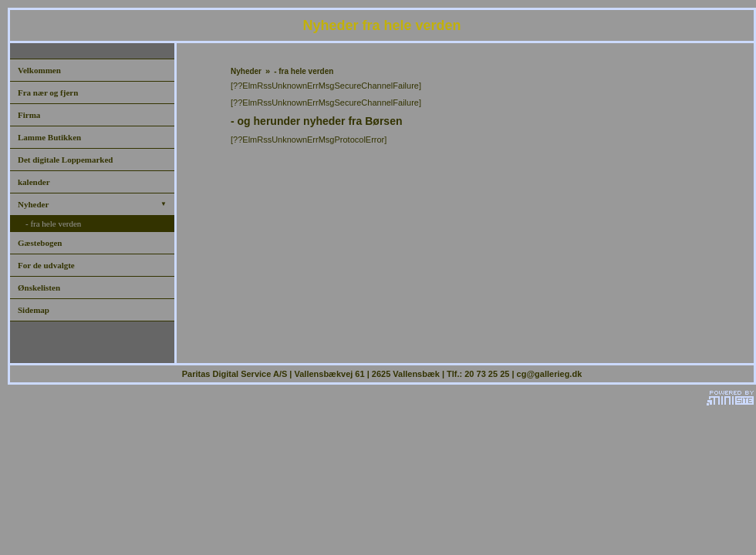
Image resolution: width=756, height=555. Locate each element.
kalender (34, 182)
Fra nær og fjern (48, 92)
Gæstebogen (40, 243)
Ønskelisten (39, 288)
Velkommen (39, 70)
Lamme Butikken (49, 137)
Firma (29, 115)
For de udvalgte (46, 265)
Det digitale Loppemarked (65, 160)
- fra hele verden (53, 224)
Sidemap (34, 310)
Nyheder (92, 204)
